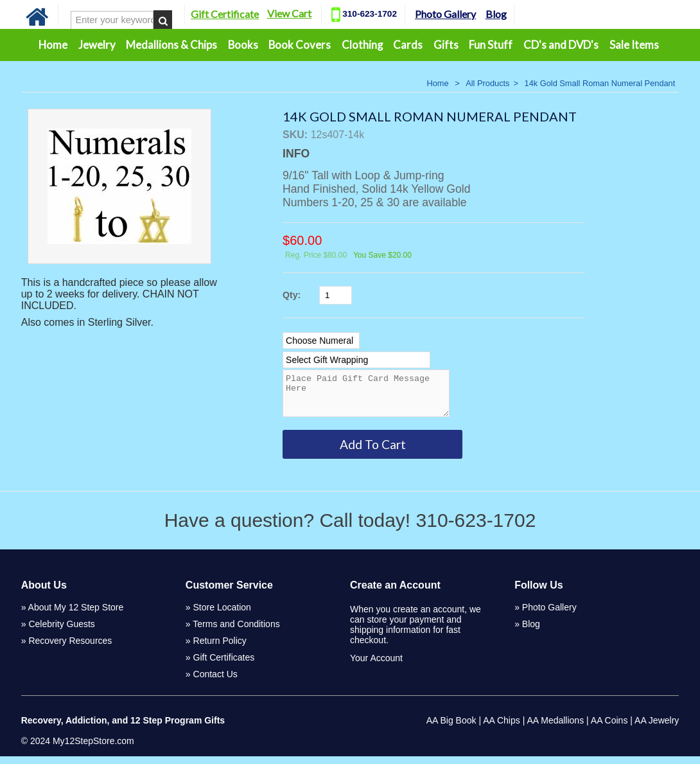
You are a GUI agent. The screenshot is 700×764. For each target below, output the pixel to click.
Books (243, 45)
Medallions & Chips (171, 45)
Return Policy (220, 648)
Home (53, 45)
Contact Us (215, 682)
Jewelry (97, 45)
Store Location (222, 615)
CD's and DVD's (561, 45)
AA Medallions (555, 728)
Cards (408, 45)
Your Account (376, 666)
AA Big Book (451, 728)
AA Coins (609, 728)
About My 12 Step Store (76, 615)
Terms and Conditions (236, 632)
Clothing (362, 45)
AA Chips (502, 728)
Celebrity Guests (61, 632)
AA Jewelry (657, 728)
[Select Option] (321, 341)
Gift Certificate (225, 14)
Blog (496, 14)
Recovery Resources (70, 648)
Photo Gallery (445, 14)
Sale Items (634, 45)
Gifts (446, 45)
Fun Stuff (491, 45)
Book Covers (300, 45)
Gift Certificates (224, 665)
